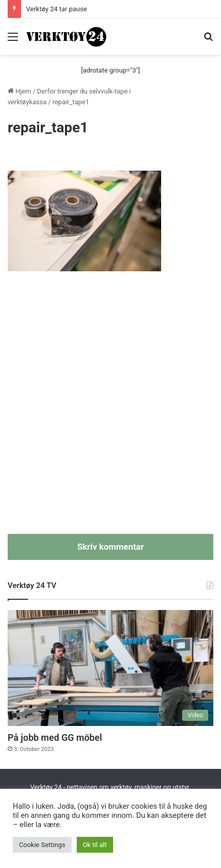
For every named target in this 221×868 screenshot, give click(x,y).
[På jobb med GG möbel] (110, 668)
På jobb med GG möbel (55, 737)
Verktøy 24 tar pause (57, 9)
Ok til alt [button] (95, 845)
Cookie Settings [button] (42, 845)
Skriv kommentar (110, 547)
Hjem (19, 91)
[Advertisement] (110, 408)
